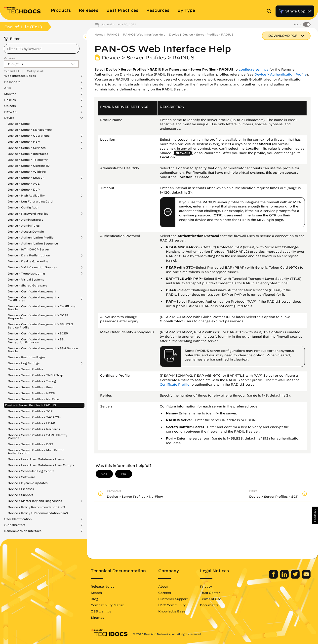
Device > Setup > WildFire (27, 172)
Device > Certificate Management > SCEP (38, 333)
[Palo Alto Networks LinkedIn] (285, 577)
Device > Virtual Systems (26, 279)
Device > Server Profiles (25, 369)
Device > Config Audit (24, 207)
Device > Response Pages (26, 357)
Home (99, 34)
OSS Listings (101, 611)
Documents (209, 605)
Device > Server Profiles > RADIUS (30, 405)
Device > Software (21, 477)
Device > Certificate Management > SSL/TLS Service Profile (40, 326)
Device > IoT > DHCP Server (28, 249)
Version (9, 58)
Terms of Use (211, 599)
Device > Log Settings (24, 363)
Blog (94, 599)
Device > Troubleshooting (26, 274)
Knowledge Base (172, 611)
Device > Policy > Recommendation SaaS (38, 513)
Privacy (206, 586)
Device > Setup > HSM (24, 142)
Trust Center (210, 593)
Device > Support (20, 495)
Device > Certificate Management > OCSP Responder (38, 317)
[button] (315, 515)
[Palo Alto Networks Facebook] (274, 577)
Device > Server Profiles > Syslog (32, 381)
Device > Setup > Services (27, 148)
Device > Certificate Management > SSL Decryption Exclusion (37, 341)
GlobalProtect (15, 525)
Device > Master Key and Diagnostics (35, 501)
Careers (165, 593)
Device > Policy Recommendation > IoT (37, 507)
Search (96, 593)
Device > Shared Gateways (27, 285)
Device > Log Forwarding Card (30, 201)
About (163, 586)
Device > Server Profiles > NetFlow (33, 399)
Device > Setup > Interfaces (28, 154)
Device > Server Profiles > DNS (30, 444)
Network (11, 112)
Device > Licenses (21, 489)
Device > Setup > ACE (24, 183)
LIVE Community (172, 605)
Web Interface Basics (20, 76)
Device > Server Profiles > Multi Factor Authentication (36, 452)
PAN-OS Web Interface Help (144, 34)
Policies (10, 100)
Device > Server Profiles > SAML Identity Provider (38, 436)
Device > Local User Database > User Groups (41, 465)
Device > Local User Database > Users (36, 459)
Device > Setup (19, 124)
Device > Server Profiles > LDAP (31, 423)
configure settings (254, 69)
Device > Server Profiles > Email (31, 387)
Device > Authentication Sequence (33, 243)
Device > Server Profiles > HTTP (31, 393)
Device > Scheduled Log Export (31, 471)
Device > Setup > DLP (24, 189)
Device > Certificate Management (32, 291)
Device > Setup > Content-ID (29, 166)
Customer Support (173, 599)
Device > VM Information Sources (32, 267)
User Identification (18, 519)
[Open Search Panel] (271, 11)
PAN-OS (113, 34)
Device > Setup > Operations (29, 136)
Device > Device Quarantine (28, 261)
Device (9, 118)
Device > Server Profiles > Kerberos (34, 429)
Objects (10, 106)
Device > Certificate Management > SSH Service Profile (43, 350)
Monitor (10, 94)
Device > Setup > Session (26, 178)
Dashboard (12, 82)
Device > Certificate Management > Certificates (33, 299)
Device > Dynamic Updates (28, 483)
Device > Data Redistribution (29, 255)
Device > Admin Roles (24, 225)
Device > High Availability (26, 196)
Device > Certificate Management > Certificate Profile (41, 308)
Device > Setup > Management (30, 130)
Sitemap (98, 617)
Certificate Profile (175, 384)
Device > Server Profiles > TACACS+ (34, 417)
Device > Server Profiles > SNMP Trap (35, 375)
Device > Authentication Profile (31, 238)
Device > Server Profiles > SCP (30, 411)
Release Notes (102, 586)
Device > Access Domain (26, 231)
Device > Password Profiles (28, 214)
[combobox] (42, 49)
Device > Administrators (25, 220)
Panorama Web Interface (23, 531)
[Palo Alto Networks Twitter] (296, 577)
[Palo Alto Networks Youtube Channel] (306, 577)
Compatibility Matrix (107, 605)
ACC (8, 88)
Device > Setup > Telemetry (28, 160)
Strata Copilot (295, 11)
